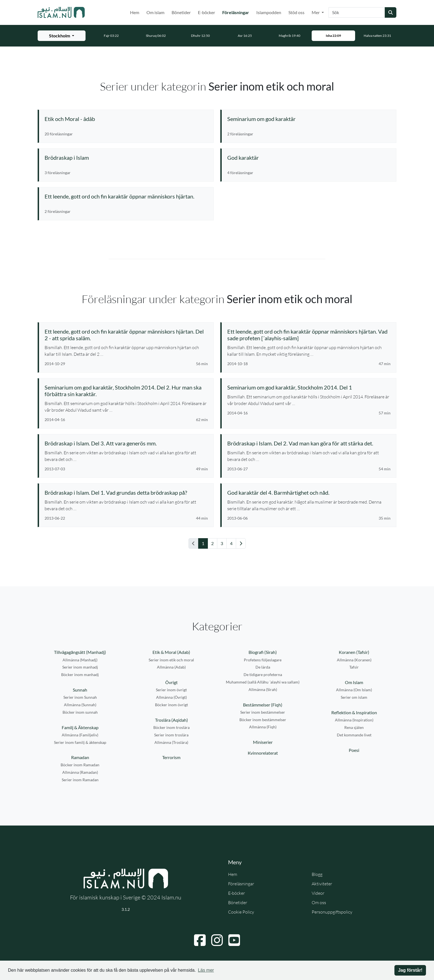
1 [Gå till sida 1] (203, 543)
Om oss (319, 902)
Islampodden (269, 12)
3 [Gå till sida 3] (222, 543)
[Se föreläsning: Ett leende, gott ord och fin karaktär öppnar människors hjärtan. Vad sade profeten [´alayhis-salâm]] (309, 335)
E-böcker (206, 12)
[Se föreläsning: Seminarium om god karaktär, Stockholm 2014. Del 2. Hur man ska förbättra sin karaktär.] (126, 391)
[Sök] (357, 12)
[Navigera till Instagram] (217, 940)
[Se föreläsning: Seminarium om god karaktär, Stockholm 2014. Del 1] (309, 387)
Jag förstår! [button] (410, 970)
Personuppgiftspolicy (332, 912)
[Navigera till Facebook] (200, 940)
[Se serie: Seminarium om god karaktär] (309, 119)
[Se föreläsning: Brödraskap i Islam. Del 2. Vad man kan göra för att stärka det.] (309, 443)
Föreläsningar (237, 12)
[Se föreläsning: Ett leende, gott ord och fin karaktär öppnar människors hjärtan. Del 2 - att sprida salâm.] (126, 335)
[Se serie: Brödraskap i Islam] (126, 158)
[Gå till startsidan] (61, 12)
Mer (316, 12)
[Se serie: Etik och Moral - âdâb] (126, 119)
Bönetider (181, 12)
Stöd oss (296, 12)
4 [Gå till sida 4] (231, 543)
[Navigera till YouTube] (234, 940)
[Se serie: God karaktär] (309, 158)
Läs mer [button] (206, 970)
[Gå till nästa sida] (241, 543)
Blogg (317, 874)
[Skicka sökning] (391, 12)
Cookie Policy (241, 912)
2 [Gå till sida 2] (212, 543)
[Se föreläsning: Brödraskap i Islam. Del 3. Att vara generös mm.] (126, 443)
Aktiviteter (322, 884)
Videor (318, 893)
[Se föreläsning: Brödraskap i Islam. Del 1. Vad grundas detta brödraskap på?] (126, 492)
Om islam (155, 12)
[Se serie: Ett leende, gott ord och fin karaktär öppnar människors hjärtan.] (126, 196)
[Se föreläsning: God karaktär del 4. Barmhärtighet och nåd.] (309, 492)
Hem (135, 12)
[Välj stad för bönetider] (62, 36)
